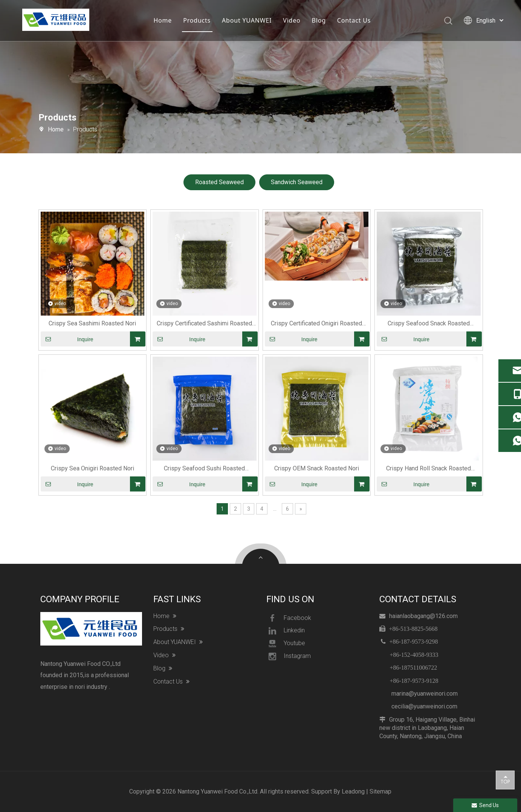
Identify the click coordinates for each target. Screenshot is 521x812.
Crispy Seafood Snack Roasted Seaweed (429, 324)
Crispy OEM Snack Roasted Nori (317, 468)
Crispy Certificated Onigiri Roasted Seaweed (316, 324)
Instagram (289, 656)
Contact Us (354, 21)
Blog (319, 21)
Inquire (67, 339)
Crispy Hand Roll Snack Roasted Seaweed (429, 469)
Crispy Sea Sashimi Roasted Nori (92, 323)
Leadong (353, 791)
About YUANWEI (247, 21)
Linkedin (286, 631)
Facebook (289, 618)
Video (292, 21)
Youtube (286, 644)
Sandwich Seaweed (297, 182)
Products (197, 21)
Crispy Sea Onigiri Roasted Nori (92, 468)
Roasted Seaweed (219, 182)
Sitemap (380, 791)
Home (163, 21)
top (505, 780)
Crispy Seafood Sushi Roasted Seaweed (204, 469)
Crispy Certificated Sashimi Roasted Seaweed (204, 324)
